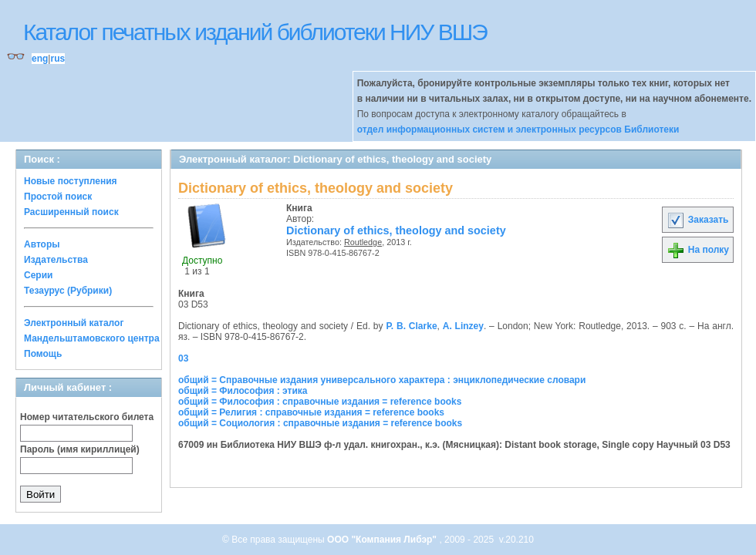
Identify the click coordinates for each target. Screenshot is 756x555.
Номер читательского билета (87, 417)
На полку (698, 250)
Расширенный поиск (71, 212)
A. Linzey (463, 326)
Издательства (56, 260)
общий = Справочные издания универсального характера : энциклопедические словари (382, 380)
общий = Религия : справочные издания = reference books (311, 412)
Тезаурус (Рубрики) (68, 291)
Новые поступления (71, 181)
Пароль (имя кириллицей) (80, 449)
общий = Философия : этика (243, 391)
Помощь (43, 354)
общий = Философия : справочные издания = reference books (320, 402)
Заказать (697, 220)
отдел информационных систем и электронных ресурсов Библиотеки (518, 129)
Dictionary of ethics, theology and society (396, 230)
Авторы (42, 244)
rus (57, 59)
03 (183, 358)
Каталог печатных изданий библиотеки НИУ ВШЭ (255, 32)
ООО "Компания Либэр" (383, 540)
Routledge (363, 242)
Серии (38, 275)
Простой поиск (58, 197)
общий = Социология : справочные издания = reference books (320, 423)
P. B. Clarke (411, 326)
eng (40, 59)
